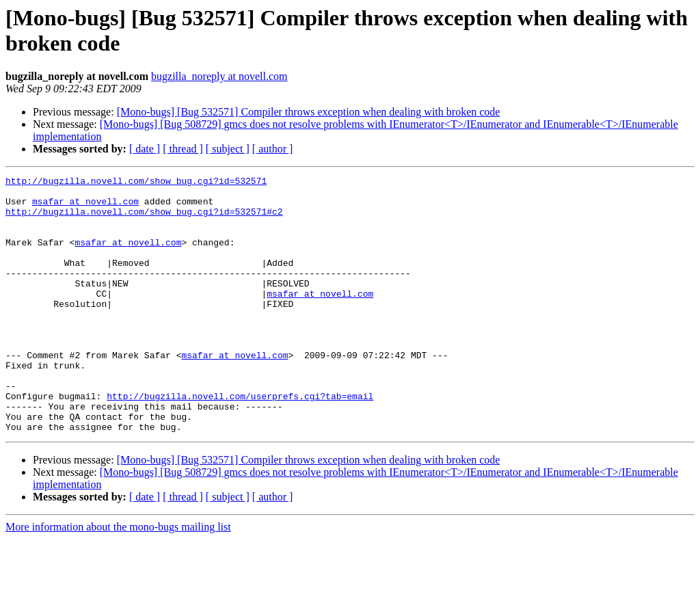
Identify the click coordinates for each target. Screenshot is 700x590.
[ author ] (273, 149)
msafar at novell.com (85, 207)
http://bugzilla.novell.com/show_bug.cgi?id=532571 (136, 183)
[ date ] (145, 149)
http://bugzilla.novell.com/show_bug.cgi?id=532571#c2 (144, 219)
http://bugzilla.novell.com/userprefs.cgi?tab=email (240, 441)
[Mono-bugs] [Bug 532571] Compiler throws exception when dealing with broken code (309, 112)
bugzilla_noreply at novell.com (219, 76)
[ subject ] (228, 149)
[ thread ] (183, 149)
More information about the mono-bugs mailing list (118, 578)
